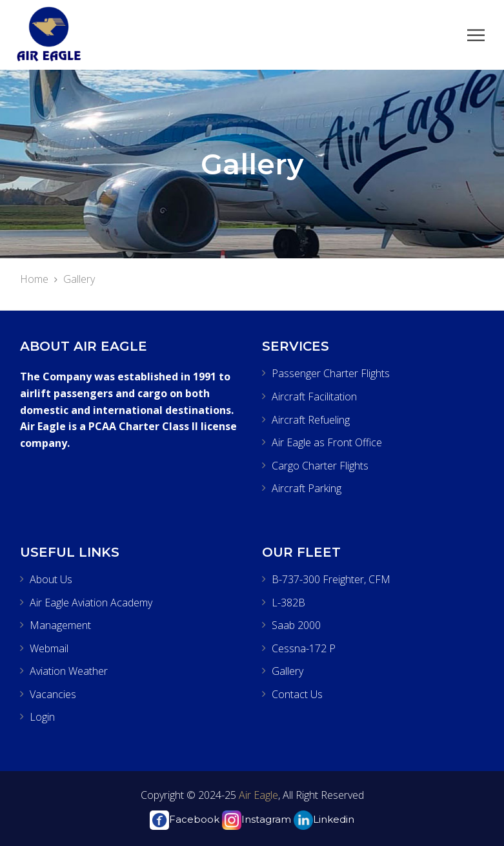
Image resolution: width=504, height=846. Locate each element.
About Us (51, 579)
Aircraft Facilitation (314, 397)
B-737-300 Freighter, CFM (331, 579)
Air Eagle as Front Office (327, 442)
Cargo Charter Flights (320, 466)
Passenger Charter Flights (331, 373)
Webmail (49, 648)
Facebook (185, 819)
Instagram (257, 819)
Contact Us (297, 694)
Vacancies (53, 694)
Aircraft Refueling (311, 420)
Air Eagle (257, 795)
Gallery (287, 671)
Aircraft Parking (307, 488)
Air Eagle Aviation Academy (91, 603)
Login (42, 717)
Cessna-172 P (304, 648)
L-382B (288, 603)
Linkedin (324, 819)
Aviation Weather (69, 671)
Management (60, 625)
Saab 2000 (296, 625)
